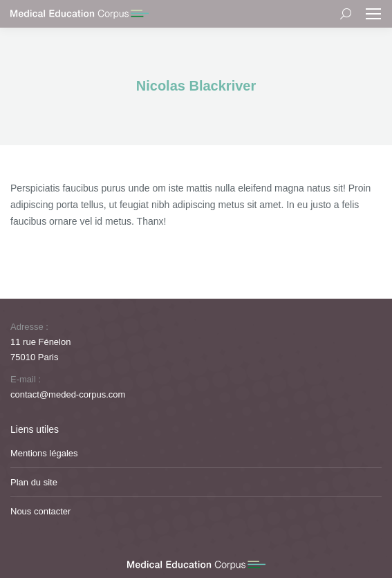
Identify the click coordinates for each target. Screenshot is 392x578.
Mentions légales (44, 453)
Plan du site (34, 482)
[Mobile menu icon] (373, 14)
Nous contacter (40, 511)
